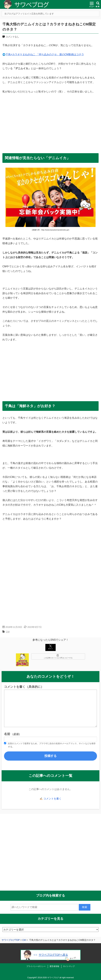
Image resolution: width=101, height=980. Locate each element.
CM (8, 632)
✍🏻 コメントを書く (50, 799)
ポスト (50, 647)
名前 (13, 734)
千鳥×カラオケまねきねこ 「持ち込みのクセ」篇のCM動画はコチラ (45, 54)
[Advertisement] (50, 122)
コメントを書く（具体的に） (24, 687)
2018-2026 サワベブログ (48, 978)
